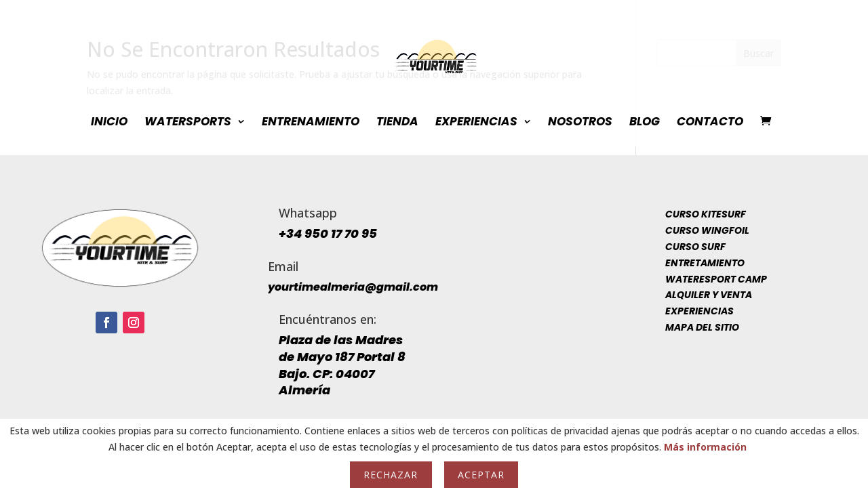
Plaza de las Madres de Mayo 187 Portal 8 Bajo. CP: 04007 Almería (342, 365)
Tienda (397, 123)
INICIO (109, 123)
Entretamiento (705, 263)
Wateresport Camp (716, 279)
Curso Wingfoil (707, 230)
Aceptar (481, 475)
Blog (645, 123)
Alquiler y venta (709, 295)
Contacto (710, 123)
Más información (705, 447)
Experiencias (476, 123)
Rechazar (391, 475)
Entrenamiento (311, 123)
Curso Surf (695, 247)
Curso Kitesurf (706, 214)
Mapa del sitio (702, 327)
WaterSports (188, 123)
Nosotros (580, 123)
